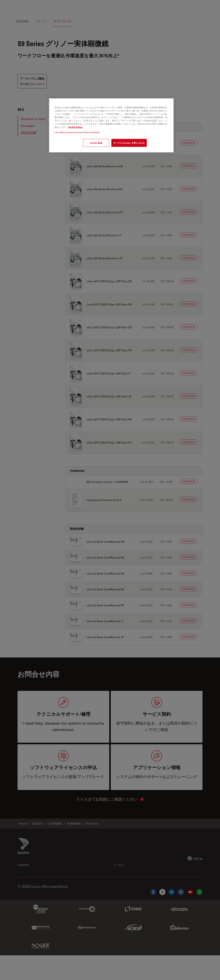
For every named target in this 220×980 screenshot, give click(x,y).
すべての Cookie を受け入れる (129, 143)
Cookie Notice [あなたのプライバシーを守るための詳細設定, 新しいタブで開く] (75, 127)
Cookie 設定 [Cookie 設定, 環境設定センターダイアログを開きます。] (96, 143)
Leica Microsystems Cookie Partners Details (77, 132)
